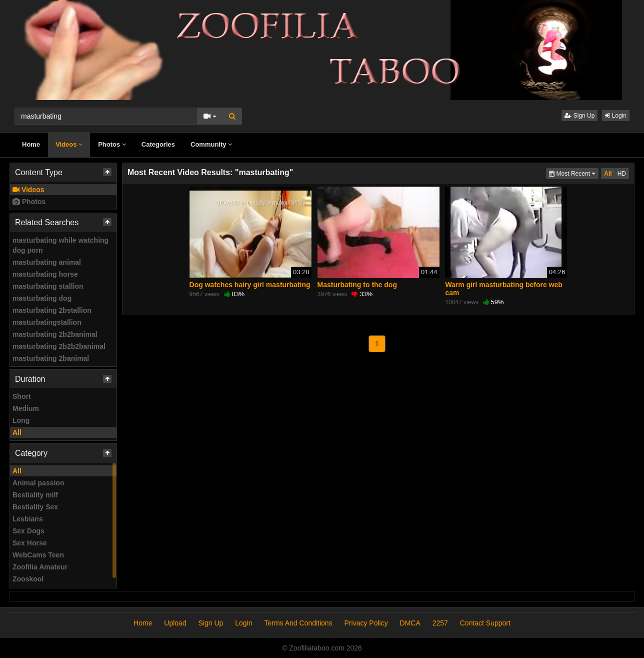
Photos (112, 144)
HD (622, 174)
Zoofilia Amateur (40, 567)
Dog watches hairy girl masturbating (250, 285)
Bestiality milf (35, 495)
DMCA (410, 623)
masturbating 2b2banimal (55, 334)
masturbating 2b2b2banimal (59, 346)
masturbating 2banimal (51, 358)
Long (21, 420)
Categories (158, 144)
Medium (26, 408)
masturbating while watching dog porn (60, 245)
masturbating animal (47, 262)
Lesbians (28, 519)
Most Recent (574, 173)
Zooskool (28, 579)
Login (616, 116)
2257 (440, 623)
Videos (69, 144)
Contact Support (485, 623)
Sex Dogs (28, 531)
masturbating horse (45, 274)
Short (22, 396)
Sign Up (579, 116)
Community (211, 144)
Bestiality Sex (35, 507)
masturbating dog (42, 298)
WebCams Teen (38, 555)
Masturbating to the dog (357, 285)
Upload (175, 623)
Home (31, 144)
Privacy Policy (366, 623)
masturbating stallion (48, 286)
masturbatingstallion (47, 322)
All (17, 432)
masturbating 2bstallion (52, 310)
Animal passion (38, 483)
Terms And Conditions (298, 623)
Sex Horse (29, 543)
